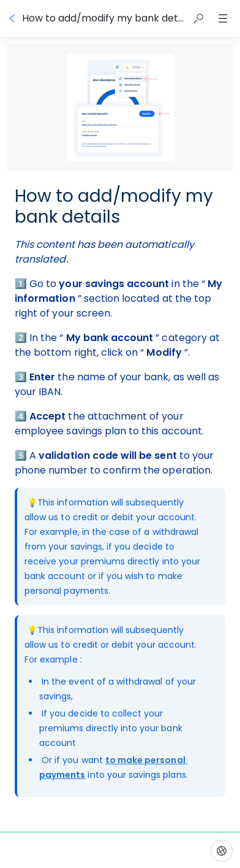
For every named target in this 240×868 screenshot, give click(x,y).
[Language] (222, 851)
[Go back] (12, 18)
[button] (198, 18)
